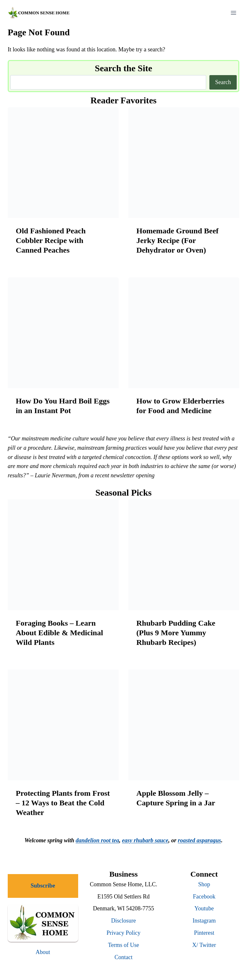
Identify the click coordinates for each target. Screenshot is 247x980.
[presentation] (63, 163)
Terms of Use (124, 945)
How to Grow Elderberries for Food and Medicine (180, 406)
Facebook (204, 897)
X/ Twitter (204, 945)
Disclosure (124, 921)
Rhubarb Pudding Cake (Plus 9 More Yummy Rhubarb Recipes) (176, 633)
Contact (123, 957)
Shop (204, 884)
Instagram (204, 921)
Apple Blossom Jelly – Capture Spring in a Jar (176, 798)
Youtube (204, 908)
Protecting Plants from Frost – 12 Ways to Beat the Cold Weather (63, 803)
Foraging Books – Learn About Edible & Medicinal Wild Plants (59, 633)
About (43, 952)
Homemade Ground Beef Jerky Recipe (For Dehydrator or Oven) (178, 240)
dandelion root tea (97, 840)
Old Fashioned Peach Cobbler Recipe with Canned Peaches (51, 240)
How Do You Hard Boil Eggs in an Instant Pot (63, 406)
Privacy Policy (123, 933)
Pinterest (204, 933)
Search (223, 82)
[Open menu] (233, 13)
